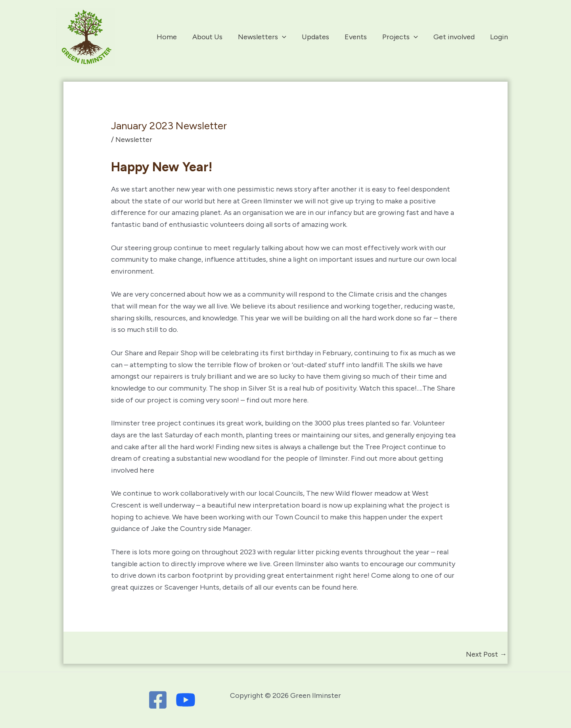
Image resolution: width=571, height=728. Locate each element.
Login (499, 37)
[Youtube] (186, 700)
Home (175, 37)
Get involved (456, 37)
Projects (403, 37)
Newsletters (268, 37)
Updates (321, 37)
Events (360, 37)
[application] (288, 37)
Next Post (486, 654)
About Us (215, 37)
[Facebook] (158, 700)
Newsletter (134, 140)
